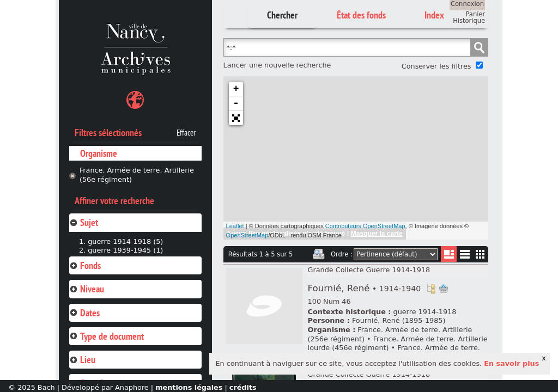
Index (434, 15)
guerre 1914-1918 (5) (125, 241)
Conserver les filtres (436, 66)
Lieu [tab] (82, 360)
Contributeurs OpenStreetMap (365, 226)
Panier (475, 14)
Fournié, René (364, 288)
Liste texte (465, 256)
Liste (449, 254)
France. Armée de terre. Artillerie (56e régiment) (137, 175)
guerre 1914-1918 (425, 312)
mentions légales (189, 387)
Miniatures (480, 254)
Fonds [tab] (85, 265)
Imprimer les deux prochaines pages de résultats (319, 254)
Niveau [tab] (87, 289)
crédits (243, 387)
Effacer (186, 133)
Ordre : (342, 254)
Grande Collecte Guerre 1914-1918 (369, 270)
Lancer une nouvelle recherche (277, 65)
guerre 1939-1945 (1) (125, 250)
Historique (469, 21)
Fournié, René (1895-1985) (399, 320)
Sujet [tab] (84, 222)
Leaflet (235, 226)
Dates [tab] (84, 313)
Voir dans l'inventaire (431, 289)
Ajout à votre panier (444, 289)
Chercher (282, 15)
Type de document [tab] (107, 336)
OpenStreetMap (247, 235)
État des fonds (361, 15)
